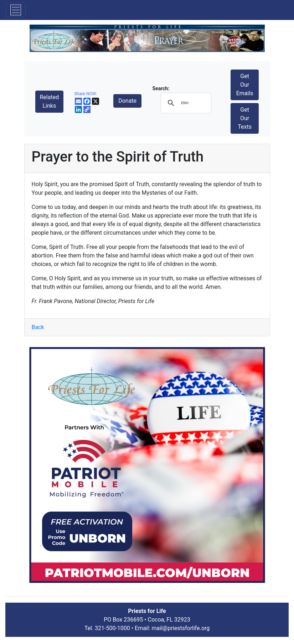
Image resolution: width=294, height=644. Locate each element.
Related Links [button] (50, 101)
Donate (127, 101)
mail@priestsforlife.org (181, 628)
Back (38, 327)
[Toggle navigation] (16, 10)
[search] (185, 103)
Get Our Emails (245, 85)
